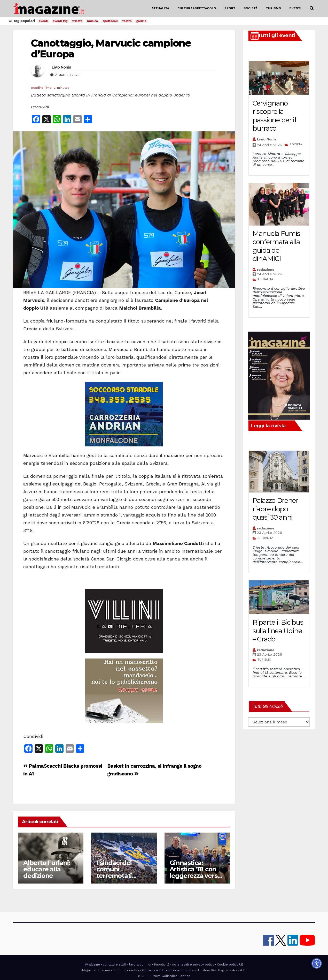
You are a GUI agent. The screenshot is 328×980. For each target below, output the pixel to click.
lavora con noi (140, 964)
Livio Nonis (61, 67)
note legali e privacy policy (193, 964)
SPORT (230, 8)
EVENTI (295, 8)
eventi (43, 21)
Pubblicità (162, 964)
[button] (312, 8)
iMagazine (92, 964)
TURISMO (274, 8)
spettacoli (110, 21)
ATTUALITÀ (161, 8)
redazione (266, 270)
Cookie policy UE (230, 964)
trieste (77, 21)
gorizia (141, 21)
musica (92, 21)
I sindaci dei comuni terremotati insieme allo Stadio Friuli (115, 876)
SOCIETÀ (251, 8)
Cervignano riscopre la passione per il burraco (274, 116)
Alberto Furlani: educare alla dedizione (47, 869)
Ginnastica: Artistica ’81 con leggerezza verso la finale (196, 872)
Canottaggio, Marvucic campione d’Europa (111, 48)
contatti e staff (115, 964)
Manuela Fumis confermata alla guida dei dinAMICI (276, 246)
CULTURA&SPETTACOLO (197, 8)
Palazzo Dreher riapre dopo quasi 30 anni (275, 509)
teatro (127, 21)
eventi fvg (60, 21)
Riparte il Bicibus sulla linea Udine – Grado (278, 631)
